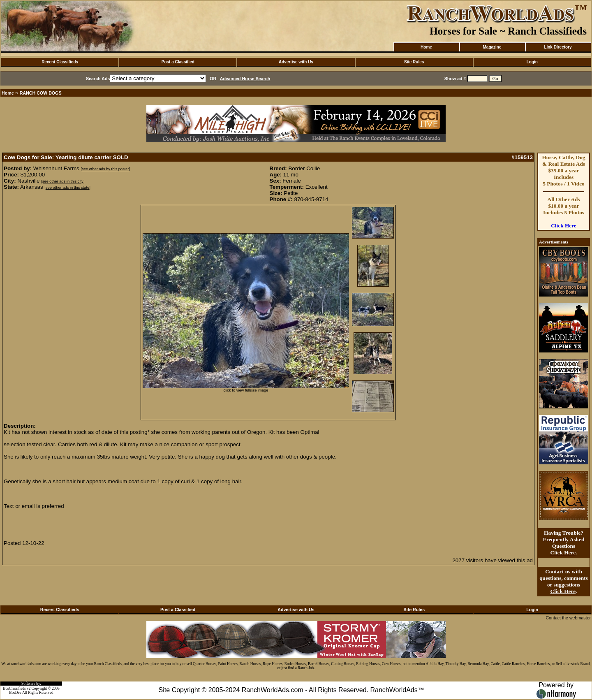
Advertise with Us (296, 62)
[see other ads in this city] (63, 181)
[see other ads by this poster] (105, 169)
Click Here (564, 226)
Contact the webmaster (568, 618)
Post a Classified (178, 62)
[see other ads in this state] (67, 188)
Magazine (492, 47)
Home (426, 47)
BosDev (15, 693)
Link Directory (558, 47)
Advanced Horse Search (245, 79)
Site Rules (414, 62)
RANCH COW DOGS (41, 93)
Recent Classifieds (60, 62)
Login (532, 62)
